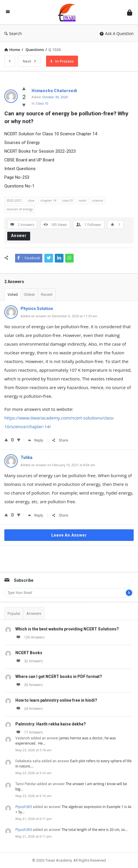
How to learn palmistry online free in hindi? (56, 700)
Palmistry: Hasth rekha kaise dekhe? (51, 724)
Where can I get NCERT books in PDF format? (59, 676)
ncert (82, 200)
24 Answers (29, 709)
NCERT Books (29, 653)
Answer (19, 236)
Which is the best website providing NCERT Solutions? (67, 629)
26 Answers (29, 685)
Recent (47, 294)
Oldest (29, 294)
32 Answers (29, 661)
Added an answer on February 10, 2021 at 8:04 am (58, 465)
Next (29, 61)
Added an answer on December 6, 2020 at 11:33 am (59, 316)
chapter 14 (48, 200)
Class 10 (42, 103)
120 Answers (30, 637)
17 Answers (29, 732)
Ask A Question (117, 33)
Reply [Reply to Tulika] (36, 515)
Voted (13, 294)
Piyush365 (24, 807)
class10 (67, 200)
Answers (34, 613)
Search (13, 33)
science (98, 200)
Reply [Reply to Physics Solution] (36, 440)
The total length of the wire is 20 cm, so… (95, 830)
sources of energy (20, 209)
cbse (31, 200)
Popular (14, 613)
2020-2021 (14, 200)
